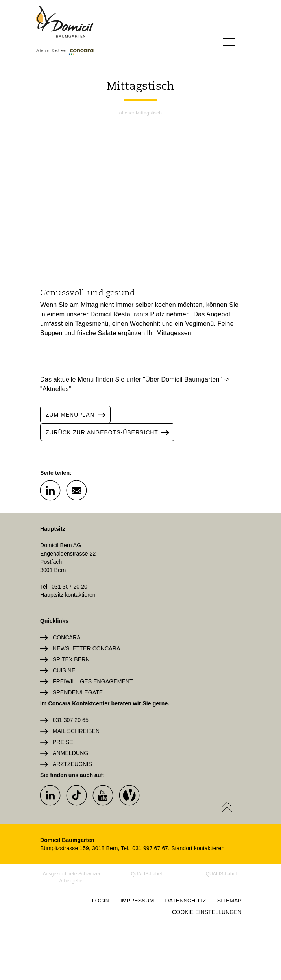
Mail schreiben (76, 731)
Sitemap (229, 901)
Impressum (137, 901)
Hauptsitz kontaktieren (68, 595)
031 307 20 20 (69, 587)
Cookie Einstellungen (207, 912)
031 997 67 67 (150, 848)
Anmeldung (70, 753)
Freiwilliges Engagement (93, 681)
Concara (67, 637)
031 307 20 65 (71, 720)
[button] (50, 490)
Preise (63, 742)
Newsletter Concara (86, 648)
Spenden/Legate (78, 692)
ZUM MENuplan (78, 414)
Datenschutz (186, 901)
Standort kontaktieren (198, 848)
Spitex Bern (71, 659)
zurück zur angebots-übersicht (110, 432)
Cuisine (64, 670)
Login (101, 901)
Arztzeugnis (72, 764)
